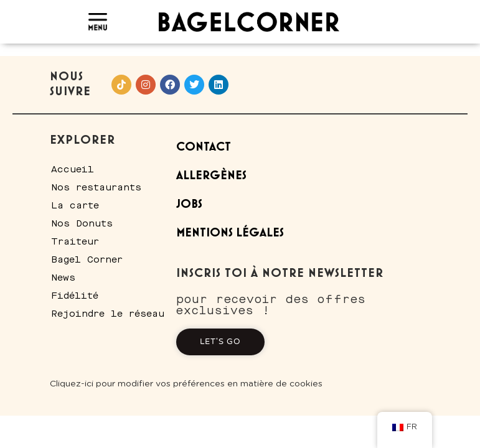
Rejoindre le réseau (108, 314)
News (63, 278)
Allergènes (211, 176)
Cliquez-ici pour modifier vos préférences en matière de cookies (186, 384)
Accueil (73, 169)
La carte (75, 205)
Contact (204, 147)
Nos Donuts (82, 223)
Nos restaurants (96, 187)
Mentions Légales (230, 233)
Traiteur (75, 241)
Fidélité (75, 296)
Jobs (189, 204)
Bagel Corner (87, 259)
